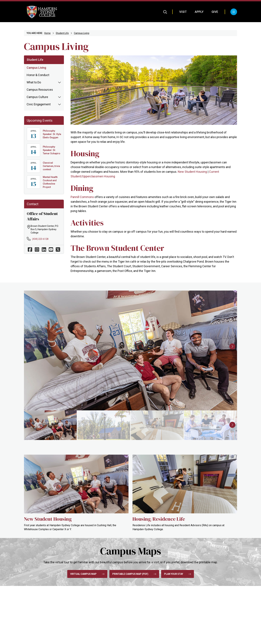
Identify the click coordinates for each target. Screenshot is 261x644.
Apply (199, 12)
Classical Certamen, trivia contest (51, 166)
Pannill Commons (82, 197)
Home (47, 33)
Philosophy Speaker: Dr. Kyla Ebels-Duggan (52, 134)
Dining (82, 188)
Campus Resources (40, 90)
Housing (85, 153)
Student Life (62, 33)
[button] (232, 346)
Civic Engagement (39, 104)
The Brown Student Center (117, 248)
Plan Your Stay (178, 574)
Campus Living (82, 33)
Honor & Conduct (38, 75)
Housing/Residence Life (159, 519)
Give (215, 12)
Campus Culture (37, 97)
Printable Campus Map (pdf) (134, 574)
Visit (183, 12)
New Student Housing (192, 172)
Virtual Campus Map (87, 574)
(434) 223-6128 (40, 239)
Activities (87, 223)
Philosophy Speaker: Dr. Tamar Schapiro (52, 150)
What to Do (34, 82)
